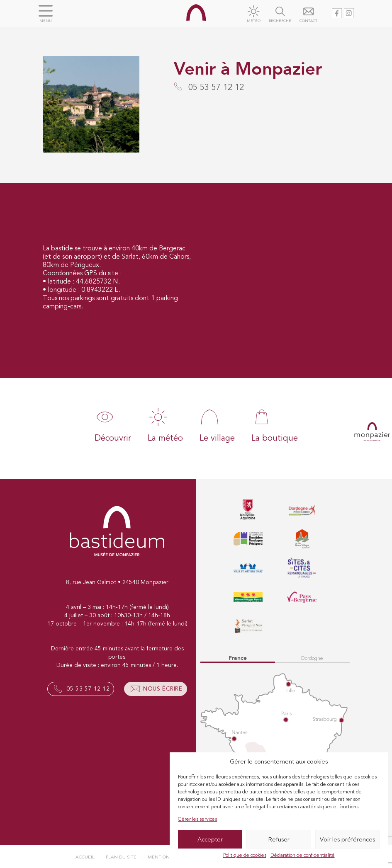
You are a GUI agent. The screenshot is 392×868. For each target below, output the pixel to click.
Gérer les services (197, 819)
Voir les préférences (347, 839)
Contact (308, 21)
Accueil (85, 857)
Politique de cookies (245, 855)
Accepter (210, 839)
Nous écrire (163, 689)
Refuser (279, 839)
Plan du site (121, 857)
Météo (254, 21)
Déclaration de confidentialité (303, 855)
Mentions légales (170, 857)
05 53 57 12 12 (88, 689)
